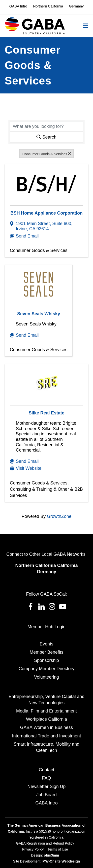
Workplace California (47, 719)
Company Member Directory (46, 669)
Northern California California (46, 565)
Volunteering (46, 677)
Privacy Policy (33, 849)
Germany (46, 572)
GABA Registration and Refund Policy (45, 843)
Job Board (46, 795)
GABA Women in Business (46, 727)
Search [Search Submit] (46, 137)
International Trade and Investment (46, 736)
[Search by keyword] (47, 126)
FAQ (46, 778)
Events (46, 644)
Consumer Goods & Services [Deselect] (46, 154)
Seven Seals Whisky (39, 314)
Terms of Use (58, 849)
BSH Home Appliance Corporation (46, 213)
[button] (86, 26)
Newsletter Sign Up (46, 787)
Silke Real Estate (46, 413)
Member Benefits (46, 652)
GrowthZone (59, 516)
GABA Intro (46, 803)
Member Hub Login (46, 627)
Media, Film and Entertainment (46, 711)
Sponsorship (46, 660)
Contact (46, 770)
